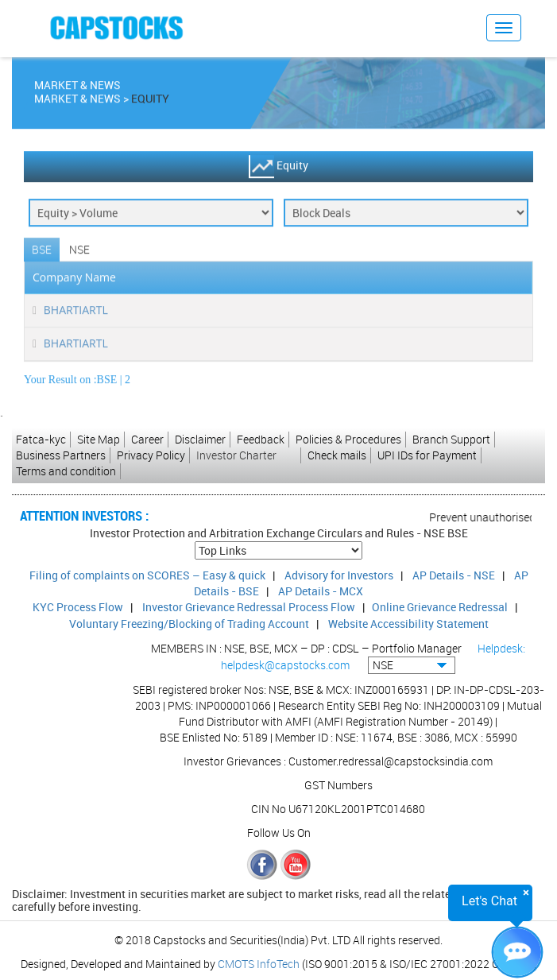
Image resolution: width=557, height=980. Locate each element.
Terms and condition (66, 471)
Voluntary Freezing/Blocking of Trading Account (189, 624)
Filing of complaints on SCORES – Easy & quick (147, 575)
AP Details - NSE (454, 575)
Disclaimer (200, 439)
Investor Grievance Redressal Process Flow (249, 607)
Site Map (99, 439)
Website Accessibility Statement (408, 624)
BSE (42, 252)
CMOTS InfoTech (259, 964)
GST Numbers (338, 785)
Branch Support (451, 439)
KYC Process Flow (78, 607)
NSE (79, 252)
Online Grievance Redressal (440, 607)
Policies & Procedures (348, 439)
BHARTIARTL (76, 313)
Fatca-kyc (41, 439)
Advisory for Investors (339, 575)
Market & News (77, 101)
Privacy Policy (151, 455)
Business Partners (61, 455)
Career (147, 439)
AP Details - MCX (321, 591)
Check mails (337, 455)
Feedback (261, 439)
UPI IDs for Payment (427, 455)
